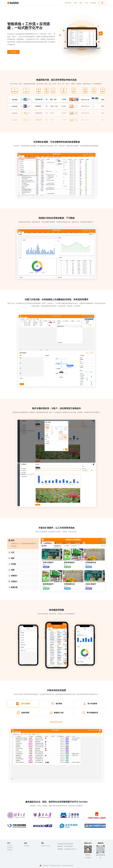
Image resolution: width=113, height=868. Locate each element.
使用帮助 (27, 846)
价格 (75, 3)
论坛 (86, 3)
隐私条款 (10, 850)
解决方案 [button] (68, 3)
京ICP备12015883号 (67, 866)
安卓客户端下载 (45, 846)
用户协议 (10, 848)
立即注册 (13, 52)
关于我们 (10, 846)
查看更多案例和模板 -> (57, 722)
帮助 (81, 3)
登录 (102, 3)
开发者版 (93, 3)
